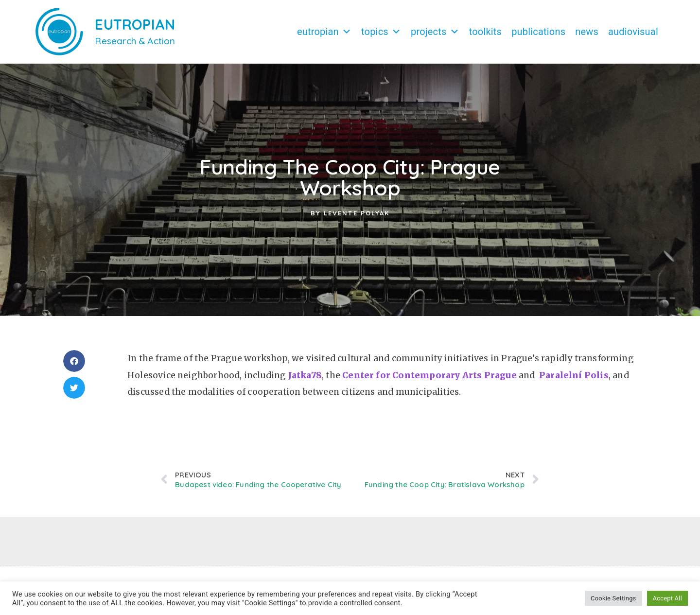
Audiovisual (633, 32)
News (587, 32)
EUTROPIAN (135, 24)
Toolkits (485, 32)
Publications (538, 32)
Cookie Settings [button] (613, 598)
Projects (435, 32)
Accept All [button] (667, 598)
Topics (381, 32)
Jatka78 (305, 380)
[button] (74, 366)
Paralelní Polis (574, 380)
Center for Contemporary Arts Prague (429, 380)
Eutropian (324, 32)
